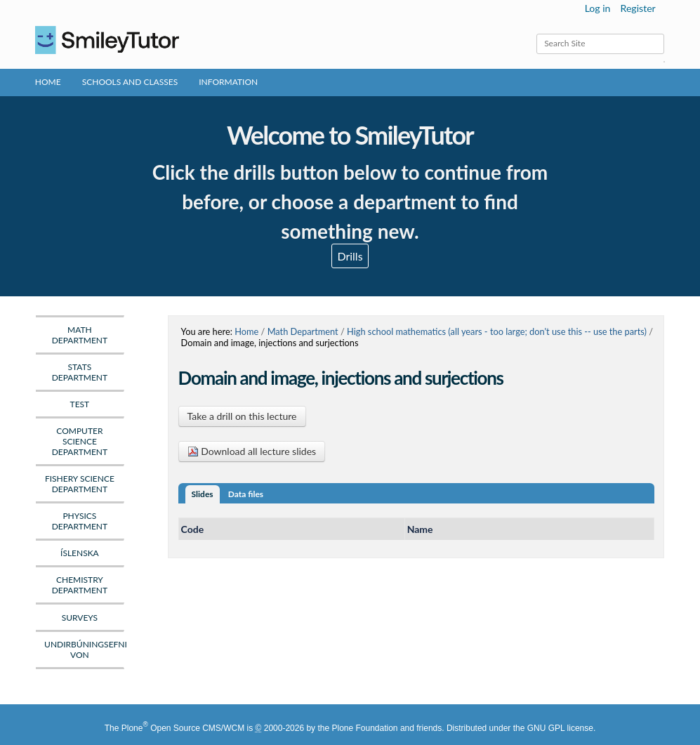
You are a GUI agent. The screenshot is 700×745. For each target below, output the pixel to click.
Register (638, 8)
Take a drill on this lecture (242, 416)
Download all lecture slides (252, 451)
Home (48, 82)
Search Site (536, 33)
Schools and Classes (130, 82)
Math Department (303, 331)
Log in (598, 8)
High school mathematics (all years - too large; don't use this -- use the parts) (497, 331)
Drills (350, 256)
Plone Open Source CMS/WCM (183, 728)
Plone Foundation (364, 728)
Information (228, 82)
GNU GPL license (560, 728)
